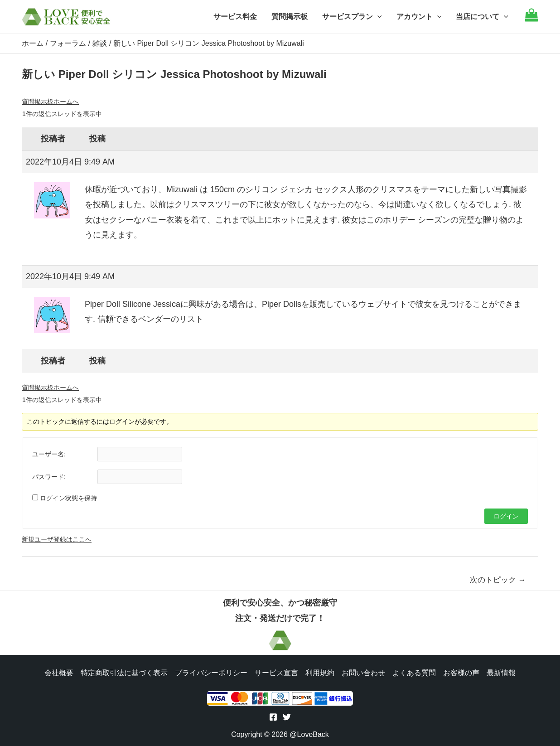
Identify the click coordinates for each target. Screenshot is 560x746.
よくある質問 (414, 673)
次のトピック (498, 580)
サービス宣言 (276, 673)
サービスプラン (352, 17)
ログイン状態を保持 (68, 498)
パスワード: (49, 477)
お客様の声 (461, 673)
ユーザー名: (49, 454)
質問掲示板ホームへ (50, 102)
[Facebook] (273, 717)
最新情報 (501, 673)
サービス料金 (235, 17)
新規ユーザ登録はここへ (57, 539)
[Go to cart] (531, 19)
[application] (377, 17)
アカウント (419, 17)
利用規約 (320, 673)
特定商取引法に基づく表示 (124, 673)
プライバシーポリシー (211, 673)
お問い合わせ (363, 673)
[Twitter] (287, 717)
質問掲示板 (290, 17)
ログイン (506, 516)
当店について (482, 17)
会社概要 (59, 673)
